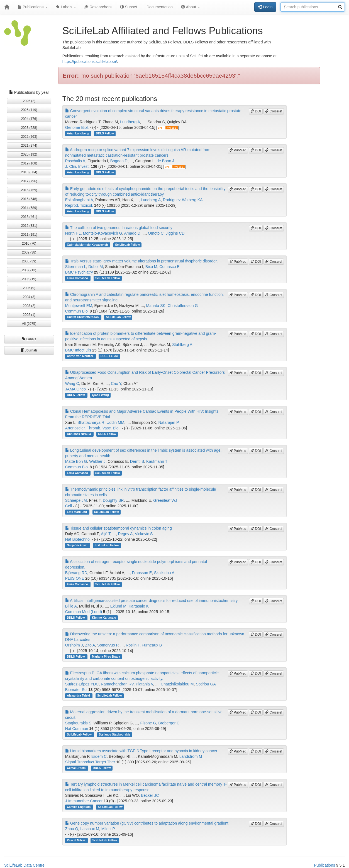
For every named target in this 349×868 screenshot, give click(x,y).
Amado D (132, 233)
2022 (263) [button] (29, 137)
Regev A (125, 534)
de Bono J (165, 161)
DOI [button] (256, 111)
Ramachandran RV (117, 684)
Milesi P (108, 829)
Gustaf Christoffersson (83, 317)
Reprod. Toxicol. (79, 205)
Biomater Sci (76, 690)
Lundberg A (130, 122)
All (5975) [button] (29, 324)
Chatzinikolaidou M (177, 684)
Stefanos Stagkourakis (115, 734)
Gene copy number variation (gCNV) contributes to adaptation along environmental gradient (147, 823)
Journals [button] (29, 350)
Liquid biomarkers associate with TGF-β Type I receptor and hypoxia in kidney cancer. (142, 751)
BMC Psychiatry (79, 272)
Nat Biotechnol (78, 539)
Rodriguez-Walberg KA (183, 200)
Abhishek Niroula (79, 434)
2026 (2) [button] (29, 101)
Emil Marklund (77, 512)
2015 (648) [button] (29, 199)
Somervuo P (108, 645)
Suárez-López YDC (82, 684)
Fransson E (142, 573)
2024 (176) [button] (29, 119)
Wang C (72, 383)
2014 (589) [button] (29, 208)
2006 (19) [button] (29, 279)
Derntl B (137, 461)
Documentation (159, 7)
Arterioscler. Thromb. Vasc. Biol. (93, 428)
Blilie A (71, 606)
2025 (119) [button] (29, 110)
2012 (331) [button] (29, 226)
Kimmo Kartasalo (104, 618)
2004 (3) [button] (29, 297)
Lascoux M (90, 829)
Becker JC (150, 795)
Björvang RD (76, 573)
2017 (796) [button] (29, 181)
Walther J (97, 461)
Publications (32, 7)
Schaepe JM (76, 500)
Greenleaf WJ (165, 500)
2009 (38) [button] (29, 252)
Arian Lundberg (78, 133)
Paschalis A (75, 161)
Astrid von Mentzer (80, 356)
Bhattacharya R (91, 422)
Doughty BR (113, 500)
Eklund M (118, 606)
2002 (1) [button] (29, 315)
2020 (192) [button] (29, 154)
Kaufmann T (157, 461)
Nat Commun (77, 729)
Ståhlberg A (182, 345)
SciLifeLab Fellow (127, 245)
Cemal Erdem (77, 768)
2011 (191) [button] (29, 235)
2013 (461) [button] (29, 217)
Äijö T (106, 534)
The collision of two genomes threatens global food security (119, 228)
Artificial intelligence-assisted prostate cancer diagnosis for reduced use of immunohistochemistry (151, 601)
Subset (129, 7)
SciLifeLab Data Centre (24, 865)
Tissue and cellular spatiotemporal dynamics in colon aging (119, 528)
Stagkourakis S (78, 723)
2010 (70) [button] (29, 244)
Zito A (90, 645)
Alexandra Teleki (79, 695)
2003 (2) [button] (29, 306)
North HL (73, 233)
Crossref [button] (274, 111)
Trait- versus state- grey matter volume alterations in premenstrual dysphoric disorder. (141, 261)
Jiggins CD (175, 233)
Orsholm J (74, 645)
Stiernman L (76, 267)
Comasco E (169, 267)
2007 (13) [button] (29, 270)
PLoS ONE (75, 578)
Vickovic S (144, 534)
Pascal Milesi (76, 840)
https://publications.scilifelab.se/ (90, 62)
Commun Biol (77, 311)
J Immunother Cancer (84, 801)
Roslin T (133, 645)
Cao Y (116, 383)
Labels (66, 7)
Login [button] (265, 7)
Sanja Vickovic (77, 545)
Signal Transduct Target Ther (90, 762)
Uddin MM (115, 422)
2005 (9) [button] (29, 288)
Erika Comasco (78, 278)
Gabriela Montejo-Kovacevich (88, 245)
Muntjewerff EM (79, 306)
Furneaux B (152, 645)
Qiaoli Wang (100, 395)
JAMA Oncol (76, 389)
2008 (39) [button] (29, 261)
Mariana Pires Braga (106, 656)
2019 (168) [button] (29, 163)
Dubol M (96, 267)
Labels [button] (29, 339)
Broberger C (169, 723)
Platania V (144, 684)
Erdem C (99, 756)
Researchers (98, 7)
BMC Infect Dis (78, 350)
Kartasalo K (139, 606)
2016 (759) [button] (29, 190)
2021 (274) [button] (29, 146)
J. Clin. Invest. (77, 166)
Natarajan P (169, 422)
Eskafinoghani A (79, 200)
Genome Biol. (77, 127)
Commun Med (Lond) (84, 612)
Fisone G (148, 723)
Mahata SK (156, 306)
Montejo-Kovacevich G (103, 233)
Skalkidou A (164, 573)
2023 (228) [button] (29, 128)
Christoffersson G (183, 306)
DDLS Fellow (105, 133)
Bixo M (151, 267)
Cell (69, 506)
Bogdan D (119, 161)
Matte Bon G (76, 461)
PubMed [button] (238, 150)
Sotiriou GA (206, 684)
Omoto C (156, 233)
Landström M (191, 756)
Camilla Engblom (79, 807)
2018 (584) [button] (29, 172)
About (191, 7)
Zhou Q (72, 829)
